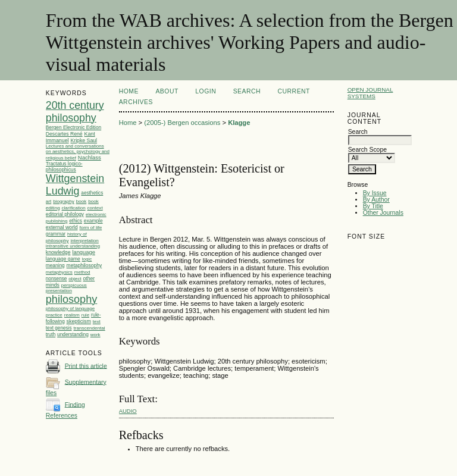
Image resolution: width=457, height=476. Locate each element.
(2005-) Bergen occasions (182, 123)
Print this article (86, 366)
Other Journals (383, 213)
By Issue (375, 193)
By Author (376, 200)
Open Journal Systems (370, 93)
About (167, 91)
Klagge (239, 123)
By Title (373, 206)
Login (206, 91)
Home (129, 91)
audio (128, 411)
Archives (136, 102)
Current (294, 91)
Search (247, 91)
